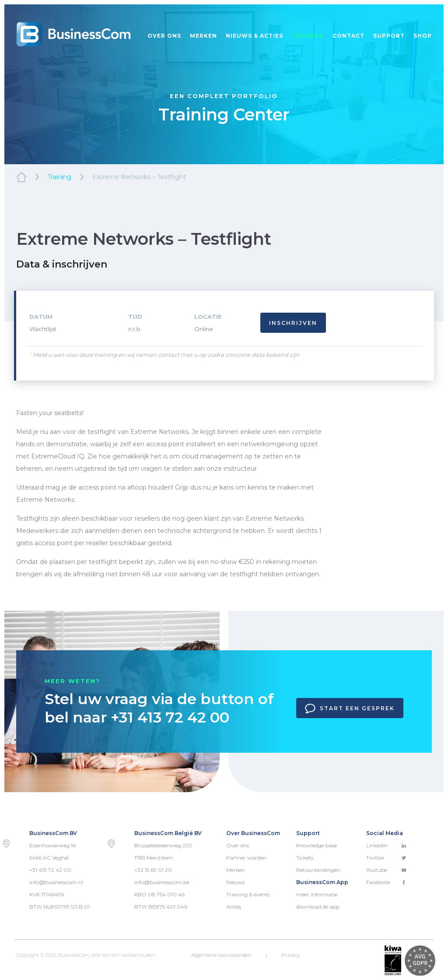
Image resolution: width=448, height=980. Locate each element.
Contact (348, 36)
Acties (234, 907)
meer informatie (317, 894)
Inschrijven (293, 323)
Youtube (386, 870)
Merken (203, 36)
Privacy (290, 955)
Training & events (248, 894)
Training (308, 36)
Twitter (386, 858)
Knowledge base (317, 845)
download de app (318, 907)
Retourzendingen (318, 870)
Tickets (305, 858)
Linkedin (386, 845)
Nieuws (235, 882)
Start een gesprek (350, 709)
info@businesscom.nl (56, 882)
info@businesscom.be (162, 882)
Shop (423, 36)
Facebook (386, 882)
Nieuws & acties (254, 36)
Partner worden (246, 858)
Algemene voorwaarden (221, 955)
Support (389, 36)
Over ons (164, 36)
